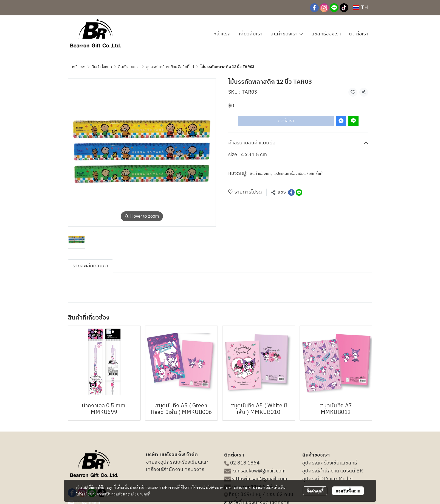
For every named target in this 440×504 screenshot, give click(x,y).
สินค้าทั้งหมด (102, 67)
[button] (360, 8)
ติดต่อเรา (286, 121)
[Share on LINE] (299, 192)
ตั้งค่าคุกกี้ (315, 491)
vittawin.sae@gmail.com (260, 479)
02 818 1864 (245, 463)
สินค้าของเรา (129, 67)
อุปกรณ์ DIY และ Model (327, 479)
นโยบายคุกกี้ (140, 494)
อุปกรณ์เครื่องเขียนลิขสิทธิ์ (330, 463)
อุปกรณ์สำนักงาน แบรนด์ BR (333, 471)
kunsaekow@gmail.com (259, 471)
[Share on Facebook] (291, 192)
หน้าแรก (79, 67)
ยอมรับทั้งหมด (348, 491)
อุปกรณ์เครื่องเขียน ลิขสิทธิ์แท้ (170, 67)
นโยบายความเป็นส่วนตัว (103, 494)
